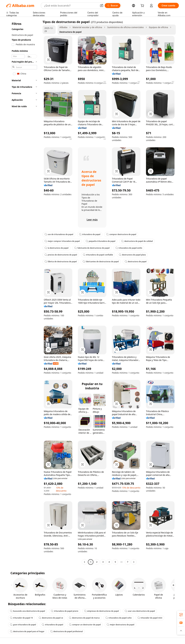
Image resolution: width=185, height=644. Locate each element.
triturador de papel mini (150, 618)
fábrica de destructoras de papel (61, 262)
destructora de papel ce (51, 618)
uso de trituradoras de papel (59, 234)
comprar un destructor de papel (85, 625)
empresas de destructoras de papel (102, 611)
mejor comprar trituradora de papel (62, 241)
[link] (181, 615)
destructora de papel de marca (84, 618)
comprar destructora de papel (121, 234)
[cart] (143, 6)
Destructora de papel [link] (70, 32)
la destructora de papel (57, 248)
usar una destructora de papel (140, 611)
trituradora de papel (90, 234)
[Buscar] (113, 6)
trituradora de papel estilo (129, 248)
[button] (102, 6)
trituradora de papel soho (119, 618)
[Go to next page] (134, 562)
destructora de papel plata (132, 255)
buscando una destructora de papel (28, 611)
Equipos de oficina (158, 27)
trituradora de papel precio (65, 611)
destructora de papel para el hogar (27, 631)
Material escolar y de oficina (87, 27)
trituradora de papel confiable (98, 255)
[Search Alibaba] (71, 6)
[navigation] (23, 292)
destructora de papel (136, 262)
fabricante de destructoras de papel (92, 248)
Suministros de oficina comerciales (125, 27)
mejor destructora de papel (120, 625)
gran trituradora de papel (23, 625)
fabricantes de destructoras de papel (101, 262)
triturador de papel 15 (21, 618)
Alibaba (63, 27)
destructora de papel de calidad (137, 241)
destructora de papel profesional (67, 631)
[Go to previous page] (84, 562)
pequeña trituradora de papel (101, 241)
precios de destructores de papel (61, 255)
